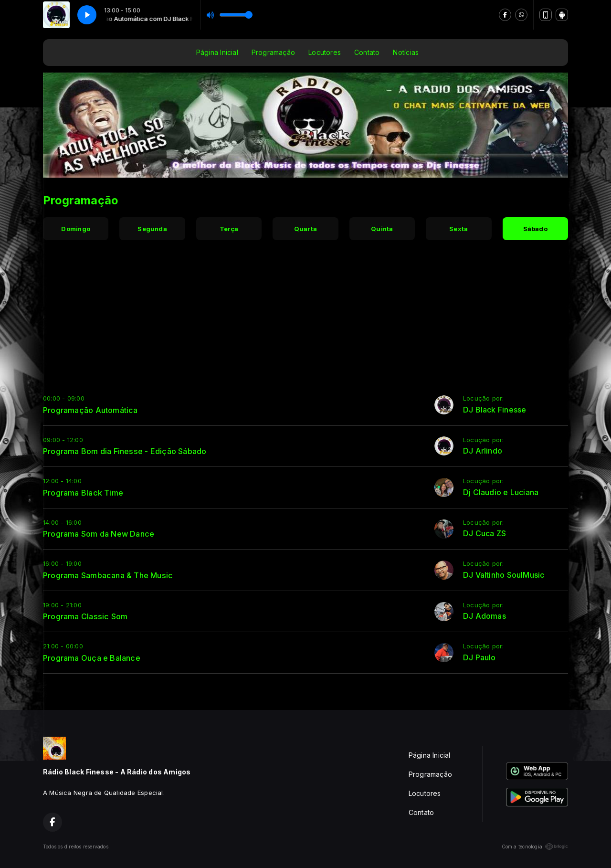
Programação (273, 52)
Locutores (325, 52)
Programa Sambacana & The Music (108, 575)
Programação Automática (90, 410)
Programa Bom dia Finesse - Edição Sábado (125, 451)
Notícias (406, 52)
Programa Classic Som (85, 616)
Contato (367, 52)
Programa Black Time (83, 493)
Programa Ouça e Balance (92, 658)
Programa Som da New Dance (99, 534)
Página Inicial (217, 52)
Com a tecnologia (535, 847)
